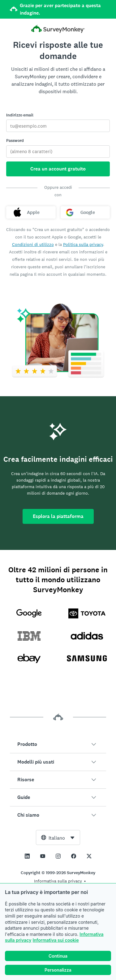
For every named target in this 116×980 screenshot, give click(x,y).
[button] (58, 744)
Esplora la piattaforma (58, 516)
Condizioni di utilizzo (33, 244)
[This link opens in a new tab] (27, 856)
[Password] (58, 152)
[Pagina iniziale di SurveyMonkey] (58, 30)
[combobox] (58, 837)
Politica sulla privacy (83, 244)
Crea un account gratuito (58, 169)
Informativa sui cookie (56, 940)
